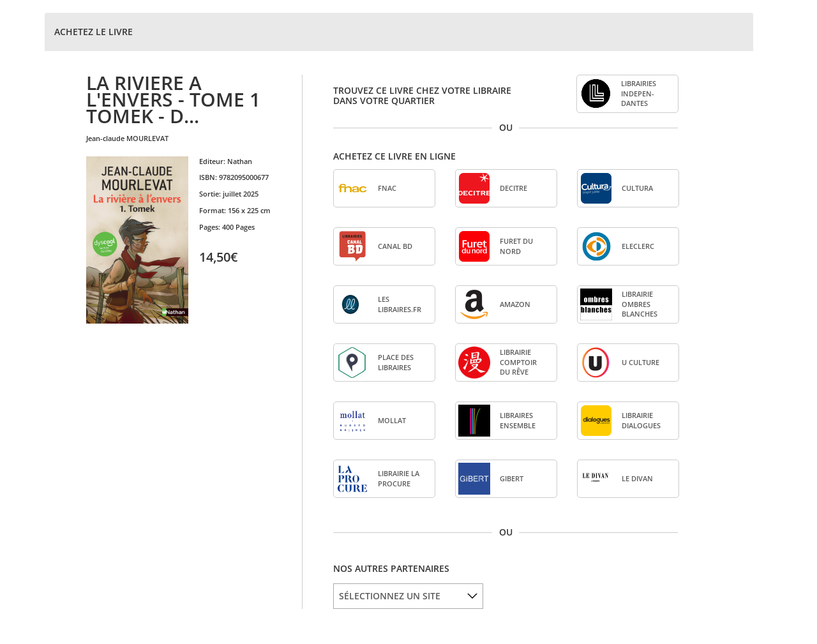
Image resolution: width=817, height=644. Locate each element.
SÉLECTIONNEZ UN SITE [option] (390, 596)
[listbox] (408, 596)
